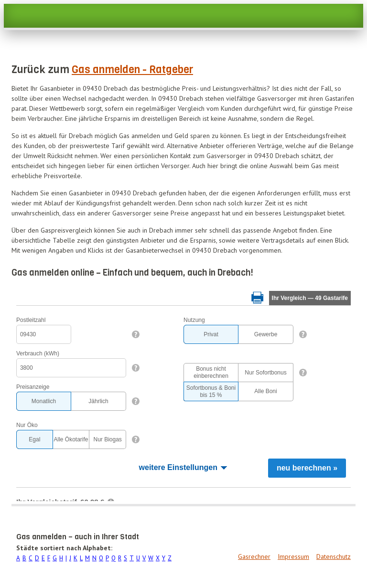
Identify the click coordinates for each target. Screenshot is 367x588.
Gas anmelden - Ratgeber (132, 69)
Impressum (293, 556)
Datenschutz (334, 556)
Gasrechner (254, 556)
